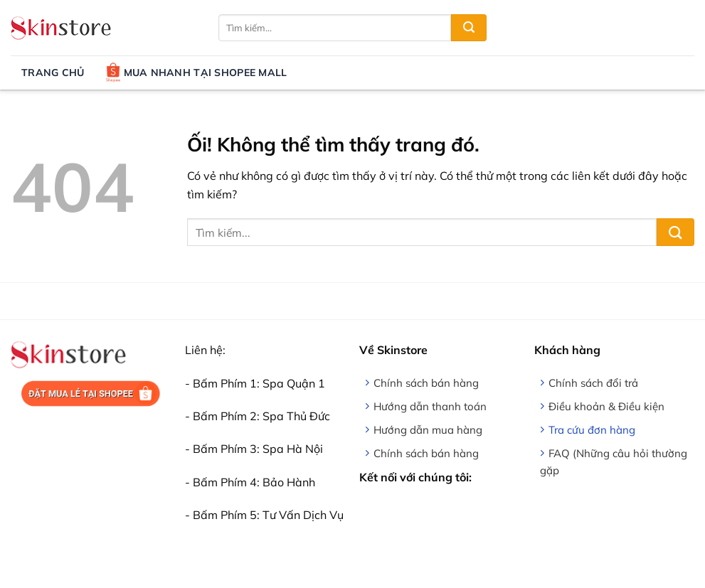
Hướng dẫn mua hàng (428, 430)
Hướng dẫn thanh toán (430, 406)
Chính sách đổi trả (593, 383)
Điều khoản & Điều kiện (606, 406)
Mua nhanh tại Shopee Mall (197, 73)
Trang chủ (53, 73)
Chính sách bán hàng (426, 383)
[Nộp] (469, 28)
